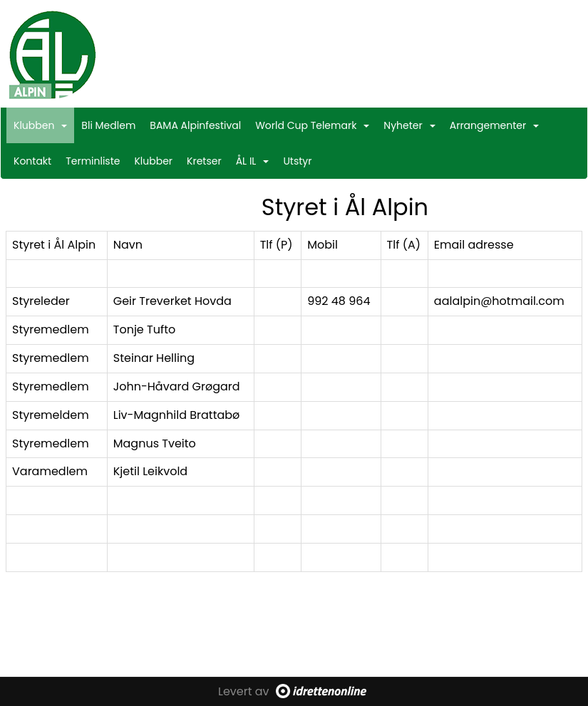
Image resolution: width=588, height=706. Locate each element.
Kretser (204, 161)
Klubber (153, 161)
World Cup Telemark (312, 125)
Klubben (40, 125)
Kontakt (32, 161)
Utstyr (297, 161)
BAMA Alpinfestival (195, 125)
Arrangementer (495, 125)
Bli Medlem (108, 125)
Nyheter (409, 125)
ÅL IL (253, 161)
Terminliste (93, 161)
